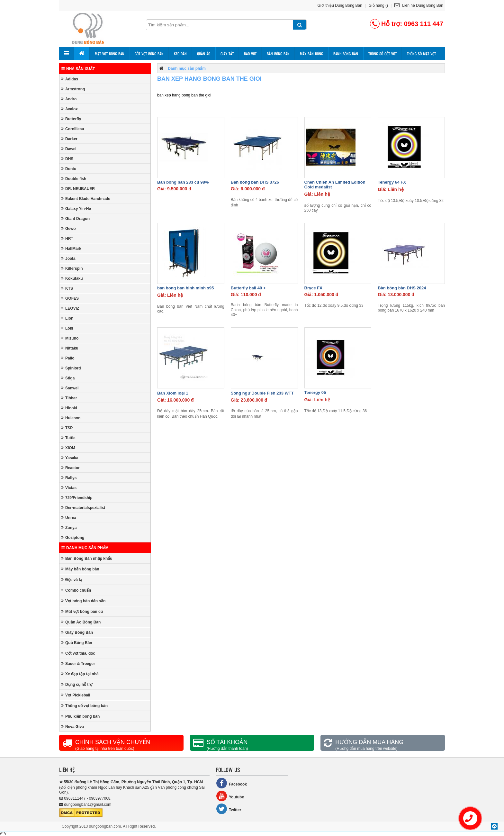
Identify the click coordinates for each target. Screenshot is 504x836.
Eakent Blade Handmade (86, 199)
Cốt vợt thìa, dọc (78, 653)
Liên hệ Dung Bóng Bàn (419, 5)
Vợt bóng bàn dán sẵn (83, 601)
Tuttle (68, 438)
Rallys (69, 478)
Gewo (68, 228)
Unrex (69, 518)
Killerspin (72, 268)
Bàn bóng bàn (278, 54)
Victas (69, 488)
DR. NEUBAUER (78, 189)
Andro (69, 99)
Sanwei (70, 388)
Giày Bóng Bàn (77, 632)
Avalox (69, 109)
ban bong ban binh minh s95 (185, 288)
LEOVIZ (70, 308)
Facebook (231, 783)
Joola (68, 258)
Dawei (69, 149)
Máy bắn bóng (311, 54)
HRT (67, 238)
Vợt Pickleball (76, 695)
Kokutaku (72, 278)
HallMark (71, 248)
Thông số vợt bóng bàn (84, 706)
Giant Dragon (75, 218)
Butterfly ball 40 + (248, 288)
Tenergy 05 (315, 392)
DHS (67, 159)
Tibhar (69, 398)
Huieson (71, 418)
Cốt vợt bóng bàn (149, 54)
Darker (69, 139)
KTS (67, 288)
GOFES (70, 298)
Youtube (230, 796)
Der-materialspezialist (83, 508)
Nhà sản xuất (78, 69)
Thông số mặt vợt (421, 54)
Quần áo (204, 54)
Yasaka (70, 458)
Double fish (74, 179)
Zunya (69, 527)
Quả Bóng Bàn (77, 643)
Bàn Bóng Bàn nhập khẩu (87, 558)
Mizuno (70, 338)
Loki (67, 328)
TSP (67, 428)
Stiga (68, 378)
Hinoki (69, 408)
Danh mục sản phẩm (85, 548)
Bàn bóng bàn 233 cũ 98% (183, 182)
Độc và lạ (72, 580)
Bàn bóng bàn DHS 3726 (255, 182)
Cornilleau (73, 129)
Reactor (70, 468)
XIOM (68, 448)
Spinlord (71, 368)
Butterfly (71, 119)
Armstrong (73, 89)
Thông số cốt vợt (382, 54)
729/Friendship (77, 498)
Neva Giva (72, 727)
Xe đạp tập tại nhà (80, 674)
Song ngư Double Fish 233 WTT (262, 393)
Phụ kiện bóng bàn (80, 716)
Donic (68, 169)
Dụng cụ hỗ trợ (77, 684)
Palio (68, 358)
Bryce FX (313, 288)
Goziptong (73, 537)
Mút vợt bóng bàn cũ (82, 611)
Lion (67, 318)
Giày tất (227, 54)
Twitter (229, 809)
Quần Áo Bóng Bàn (81, 622)
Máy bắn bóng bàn (80, 569)
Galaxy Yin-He (76, 209)
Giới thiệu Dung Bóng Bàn (340, 5)
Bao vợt (250, 54)
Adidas (70, 79)
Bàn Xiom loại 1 (173, 393)
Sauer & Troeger (78, 663)
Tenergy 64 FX (392, 182)
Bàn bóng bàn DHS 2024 (402, 288)
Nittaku (70, 348)
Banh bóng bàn (346, 54)
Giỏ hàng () (378, 5)
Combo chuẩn (76, 590)
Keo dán (180, 54)
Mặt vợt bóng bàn (110, 54)
